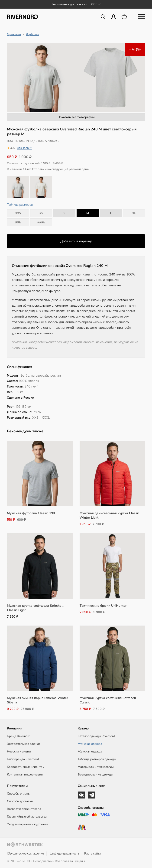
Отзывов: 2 (24, 148)
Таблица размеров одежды (97, 759)
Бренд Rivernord (19, 736)
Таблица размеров (20, 205)
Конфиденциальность (64, 854)
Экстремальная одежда (24, 744)
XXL (18, 222)
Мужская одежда (90, 744)
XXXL (41, 222)
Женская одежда (90, 752)
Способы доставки (20, 801)
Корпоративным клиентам (26, 767)
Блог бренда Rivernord (23, 759)
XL (134, 213)
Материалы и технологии (96, 767)
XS (41, 213)
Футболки (33, 34)
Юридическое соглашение (25, 854)
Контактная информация (25, 775)
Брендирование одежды (95, 775)
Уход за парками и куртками (27, 824)
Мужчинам (14, 34)
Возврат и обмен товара (24, 809)
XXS (18, 213)
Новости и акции (19, 752)
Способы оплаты (19, 794)
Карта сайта (92, 854)
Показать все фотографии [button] (76, 117)
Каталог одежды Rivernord (96, 736)
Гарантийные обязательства (27, 817)
